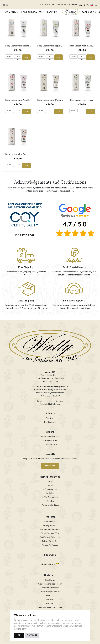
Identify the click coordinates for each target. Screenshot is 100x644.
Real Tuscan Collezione (50, 537)
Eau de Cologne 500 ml (50, 529)
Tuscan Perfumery (50, 545)
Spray (50, 485)
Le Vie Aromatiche (50, 497)
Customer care (50, 444)
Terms (40, 401)
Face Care (88, 12)
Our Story (50, 418)
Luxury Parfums (50, 525)
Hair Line (50, 595)
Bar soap (50, 603)
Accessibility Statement (50, 404)
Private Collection (50, 541)
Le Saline (50, 493)
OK (19, 635)
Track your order (50, 440)
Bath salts (50, 599)
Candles (50, 501)
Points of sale (50, 422)
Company (11, 12)
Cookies (60, 401)
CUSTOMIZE (32, 635)
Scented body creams (50, 588)
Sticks (50, 481)
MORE (9, 56)
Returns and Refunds (50, 436)
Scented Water (50, 521)
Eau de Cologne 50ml (50, 533)
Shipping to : (59, 4)
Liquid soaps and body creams (50, 607)
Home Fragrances (32, 12)
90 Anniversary (50, 489)
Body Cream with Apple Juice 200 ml (55, 46)
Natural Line (48, 564)
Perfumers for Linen (50, 505)
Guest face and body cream (50, 584)
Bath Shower (50, 580)
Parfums (52, 12)
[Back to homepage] (71, 12)
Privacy (49, 401)
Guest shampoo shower (50, 592)
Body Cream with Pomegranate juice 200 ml (26, 154)
